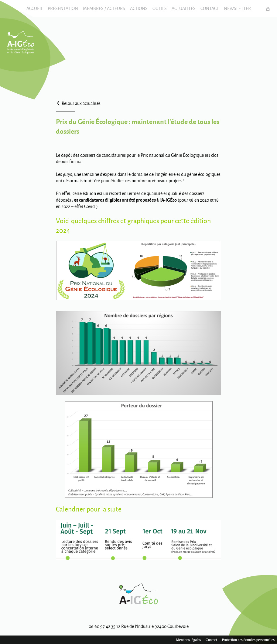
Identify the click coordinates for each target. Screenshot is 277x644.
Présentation (63, 8)
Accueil (35, 8)
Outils (160, 8)
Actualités (184, 8)
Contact (210, 8)
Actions (139, 8)
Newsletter (237, 8)
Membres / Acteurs (104, 8)
